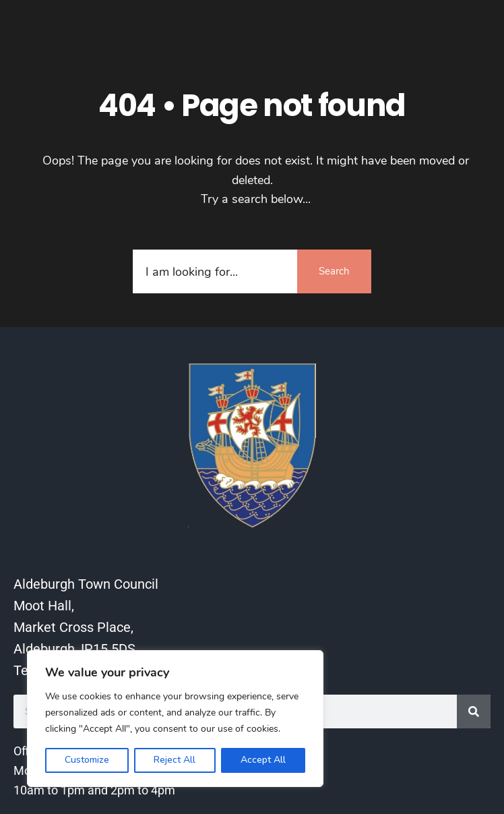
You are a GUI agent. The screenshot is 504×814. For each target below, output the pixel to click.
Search (334, 271)
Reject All (175, 760)
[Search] (474, 711)
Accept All (263, 760)
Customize (87, 760)
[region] (175, 719)
